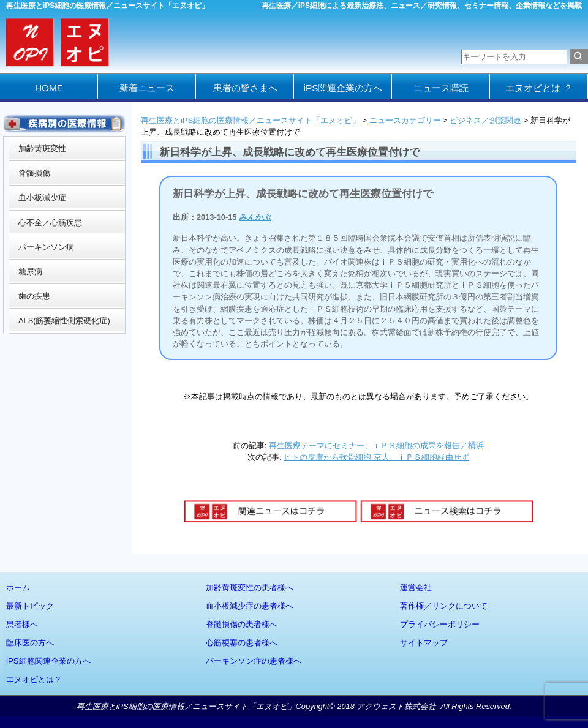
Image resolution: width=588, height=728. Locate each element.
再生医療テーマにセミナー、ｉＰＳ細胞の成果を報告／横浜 (376, 445)
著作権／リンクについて (444, 606)
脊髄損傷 (34, 173)
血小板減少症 (42, 197)
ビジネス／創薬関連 (485, 120)
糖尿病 (30, 272)
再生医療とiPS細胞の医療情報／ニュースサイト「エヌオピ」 (251, 120)
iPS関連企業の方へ (343, 88)
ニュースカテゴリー (405, 120)
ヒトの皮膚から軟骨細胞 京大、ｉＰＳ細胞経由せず (376, 457)
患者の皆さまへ (245, 88)
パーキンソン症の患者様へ (254, 661)
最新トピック (30, 606)
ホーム (18, 587)
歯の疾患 (34, 296)
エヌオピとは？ (34, 679)
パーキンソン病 (46, 247)
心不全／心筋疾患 (50, 223)
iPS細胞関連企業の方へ (48, 661)
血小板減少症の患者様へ (250, 606)
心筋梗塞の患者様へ (242, 643)
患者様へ (22, 624)
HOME (49, 88)
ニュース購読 (441, 88)
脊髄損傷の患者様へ (242, 624)
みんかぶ (255, 217)
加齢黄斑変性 (42, 148)
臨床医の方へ (30, 643)
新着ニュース (147, 88)
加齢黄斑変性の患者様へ (250, 587)
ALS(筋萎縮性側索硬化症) (64, 321)
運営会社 (416, 587)
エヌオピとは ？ (539, 88)
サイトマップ (424, 643)
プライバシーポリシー (440, 624)
